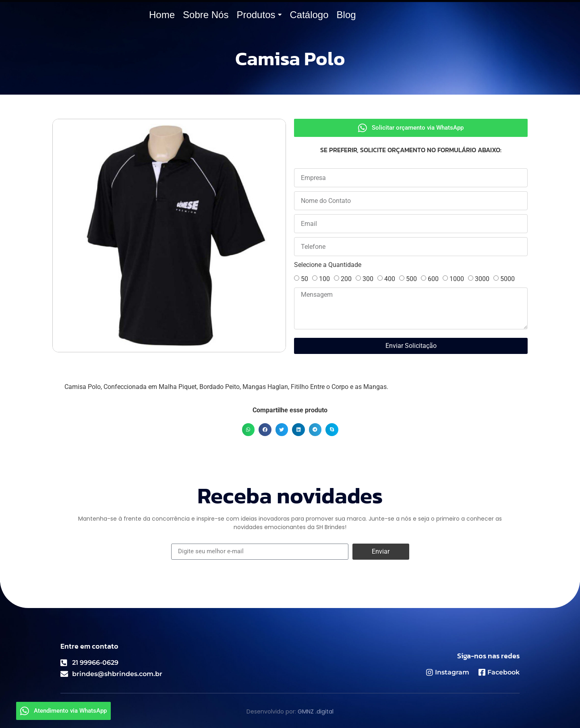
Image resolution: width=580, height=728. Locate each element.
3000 (482, 279)
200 (346, 279)
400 (390, 279)
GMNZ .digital (316, 711)
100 (324, 279)
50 (304, 279)
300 (368, 279)
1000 (457, 279)
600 (433, 279)
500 (411, 279)
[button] (249, 430)
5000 (507, 279)
